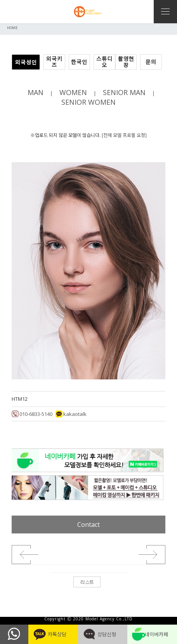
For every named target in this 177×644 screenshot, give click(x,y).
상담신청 (103, 634)
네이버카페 (152, 634)
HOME (12, 28)
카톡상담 (53, 634)
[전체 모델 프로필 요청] (124, 135)
